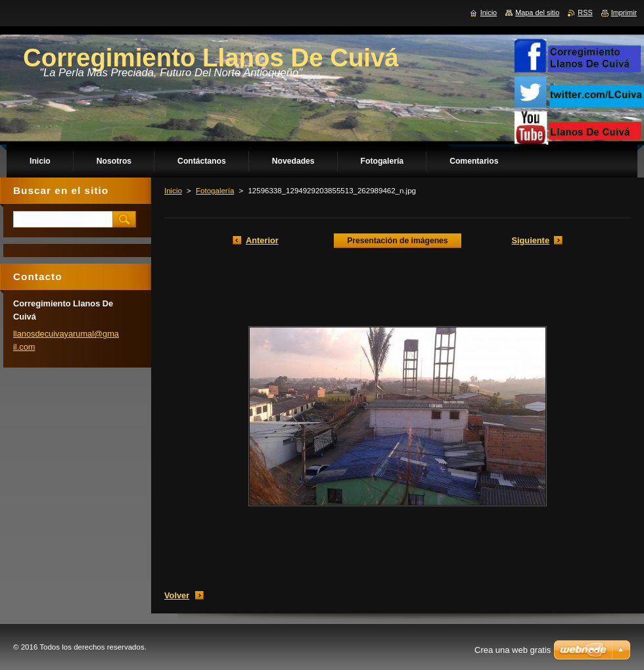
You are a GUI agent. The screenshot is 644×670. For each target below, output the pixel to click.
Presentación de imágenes (397, 241)
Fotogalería (215, 191)
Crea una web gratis (513, 650)
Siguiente (530, 240)
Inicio (173, 191)
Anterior (262, 240)
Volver (177, 595)
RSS (585, 12)
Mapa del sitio (537, 12)
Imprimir (624, 12)
